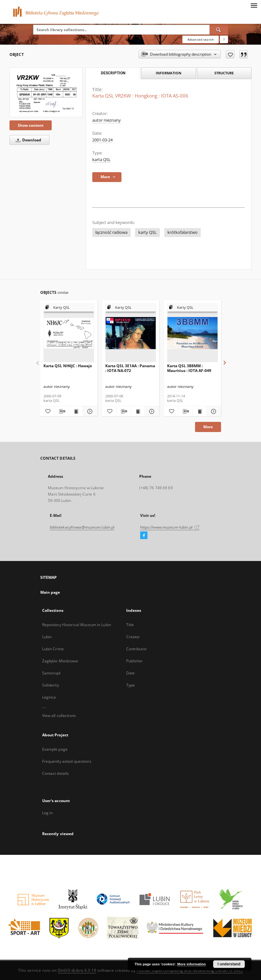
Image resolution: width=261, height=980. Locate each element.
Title (130, 625)
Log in (48, 813)
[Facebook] (144, 536)
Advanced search (201, 39)
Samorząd (51, 673)
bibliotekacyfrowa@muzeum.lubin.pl (82, 527)
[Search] (219, 30)
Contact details (56, 773)
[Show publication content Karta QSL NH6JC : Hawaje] (76, 411)
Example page (55, 749)
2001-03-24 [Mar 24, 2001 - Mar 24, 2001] (102, 140)
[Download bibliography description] (62, 411)
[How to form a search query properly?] (224, 39)
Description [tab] (113, 73)
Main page (50, 592)
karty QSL (147, 232)
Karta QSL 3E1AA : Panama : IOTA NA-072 (130, 368)
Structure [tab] (224, 73)
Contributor (137, 649)
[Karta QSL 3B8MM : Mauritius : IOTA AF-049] (192, 333)
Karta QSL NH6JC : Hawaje (68, 366)
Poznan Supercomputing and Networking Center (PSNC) (190, 970)
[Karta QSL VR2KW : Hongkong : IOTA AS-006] (46, 92)
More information (192, 964)
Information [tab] (169, 73)
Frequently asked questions (67, 761)
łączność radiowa (111, 232)
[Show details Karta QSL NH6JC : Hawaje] (89, 411)
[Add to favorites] (230, 54)
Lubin (47, 637)
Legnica (49, 697)
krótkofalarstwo (183, 232)
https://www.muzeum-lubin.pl (170, 527)
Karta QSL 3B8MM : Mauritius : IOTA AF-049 (189, 368)
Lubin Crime (53, 649)
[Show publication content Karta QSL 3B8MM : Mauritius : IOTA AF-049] (199, 411)
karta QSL (101, 160)
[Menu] (254, 5)
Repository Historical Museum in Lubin (77, 625)
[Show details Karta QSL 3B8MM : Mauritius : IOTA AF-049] (213, 411)
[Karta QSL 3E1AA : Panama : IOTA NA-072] (131, 333)
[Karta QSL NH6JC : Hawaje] (69, 333)
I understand (229, 964)
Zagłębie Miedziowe (60, 661)
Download (27, 140)
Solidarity (51, 685)
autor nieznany (107, 120)
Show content (31, 125)
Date (130, 673)
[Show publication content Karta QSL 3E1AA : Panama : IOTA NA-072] (138, 411)
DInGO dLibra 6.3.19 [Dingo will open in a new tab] (77, 970)
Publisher (135, 661)
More (208, 427)
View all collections (59, 716)
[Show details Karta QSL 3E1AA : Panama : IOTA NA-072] (151, 411)
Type (130, 685)
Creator (133, 637)
